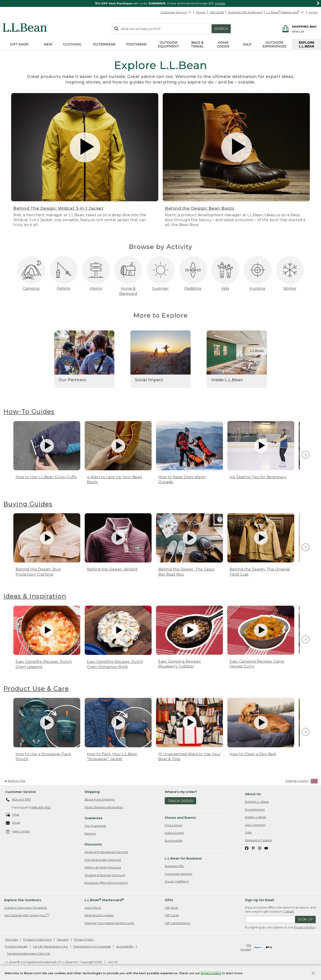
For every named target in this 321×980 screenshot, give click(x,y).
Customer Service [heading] (21, 792)
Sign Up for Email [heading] (259, 900)
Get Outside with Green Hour (27, 915)
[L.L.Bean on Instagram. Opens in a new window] (260, 848)
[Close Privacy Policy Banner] (313, 973)
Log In (313, 12)
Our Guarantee (95, 826)
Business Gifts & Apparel (245, 12)
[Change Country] (301, 782)
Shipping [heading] (92, 792)
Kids (225, 288)
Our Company (255, 825)
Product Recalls (16, 946)
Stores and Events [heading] (180, 818)
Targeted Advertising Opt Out (29, 954)
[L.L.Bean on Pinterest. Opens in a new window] (253, 848)
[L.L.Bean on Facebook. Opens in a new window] (247, 848)
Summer (160, 288)
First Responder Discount (103, 860)
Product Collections (37, 939)
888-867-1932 (41, 807)
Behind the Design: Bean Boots (200, 208)
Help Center (18, 832)
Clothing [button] (72, 44)
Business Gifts (174, 866)
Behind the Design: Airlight (112, 569)
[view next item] (305, 455)
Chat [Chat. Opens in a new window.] (13, 815)
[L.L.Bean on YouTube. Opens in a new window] (266, 848)
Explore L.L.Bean (257, 802)
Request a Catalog (258, 840)
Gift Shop (171, 908)
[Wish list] (304, 31)
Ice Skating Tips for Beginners (258, 477)
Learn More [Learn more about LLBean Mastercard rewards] (93, 908)
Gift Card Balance (177, 923)
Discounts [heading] (93, 844)
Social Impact (255, 809)
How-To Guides (29, 412)
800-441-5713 (18, 800)
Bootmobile (174, 841)
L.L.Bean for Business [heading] (183, 858)
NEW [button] (48, 44)
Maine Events (174, 833)
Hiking (96, 288)
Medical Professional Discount (106, 852)
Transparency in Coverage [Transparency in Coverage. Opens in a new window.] (92, 946)
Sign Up (305, 919)
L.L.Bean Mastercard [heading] (104, 900)
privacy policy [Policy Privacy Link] (211, 973)
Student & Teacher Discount (105, 875)
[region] (160, 3)
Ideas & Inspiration (35, 596)
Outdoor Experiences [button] (275, 44)
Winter (290, 288)
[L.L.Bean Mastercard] (286, 12)
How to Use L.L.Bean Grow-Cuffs (46, 477)
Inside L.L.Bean (256, 817)
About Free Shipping (100, 799)
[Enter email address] (270, 919)
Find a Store (174, 825)
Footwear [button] (136, 44)
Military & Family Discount (103, 867)
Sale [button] (247, 44)
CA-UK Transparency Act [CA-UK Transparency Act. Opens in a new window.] (50, 946)
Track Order (180, 801)
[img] (306, 455)
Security (63, 939)
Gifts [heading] (169, 900)
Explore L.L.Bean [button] (307, 44)
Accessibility (125, 946)
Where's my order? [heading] (181, 792)
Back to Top (15, 781)
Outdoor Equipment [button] (168, 44)
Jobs (248, 832)
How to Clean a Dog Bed (253, 754)
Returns (90, 833)
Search (221, 29)
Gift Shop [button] (19, 44)
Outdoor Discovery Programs (26, 908)
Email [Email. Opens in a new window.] (13, 823)
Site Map (11, 939)
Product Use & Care (36, 689)
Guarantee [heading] (94, 818)
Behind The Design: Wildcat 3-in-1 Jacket (58, 208)
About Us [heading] (253, 794)
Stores (201, 12)
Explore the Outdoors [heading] (23, 900)
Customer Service (176, 12)
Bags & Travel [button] (197, 44)
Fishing (64, 288)
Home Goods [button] (223, 44)
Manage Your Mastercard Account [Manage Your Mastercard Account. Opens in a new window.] (109, 923)
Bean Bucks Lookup (99, 915)
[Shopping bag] (299, 26)
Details (220, 3)
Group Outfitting (177, 881)
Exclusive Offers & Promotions (106, 883)
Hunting (257, 288)
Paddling (193, 288)
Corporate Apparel (178, 874)
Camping (31, 288)
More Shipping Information (104, 807)
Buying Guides (28, 504)
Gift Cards (217, 12)
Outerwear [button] (104, 44)
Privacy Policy (305, 927)
